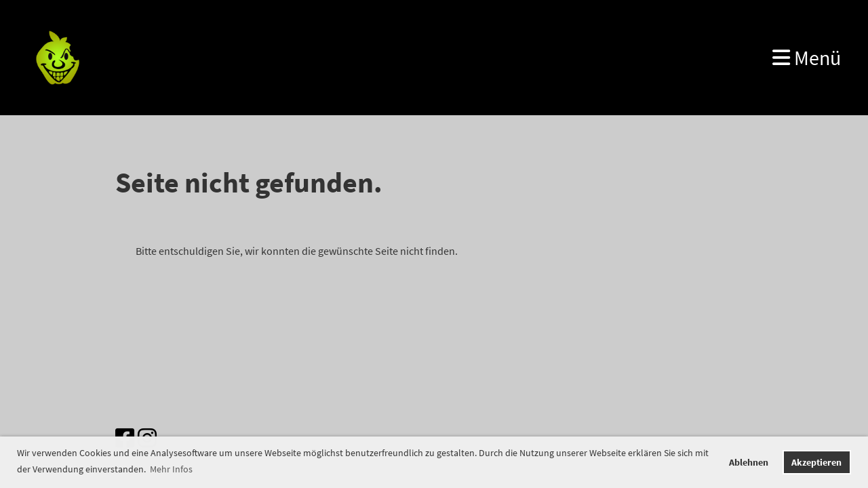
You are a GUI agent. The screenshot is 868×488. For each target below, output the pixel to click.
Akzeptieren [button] (816, 462)
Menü (807, 58)
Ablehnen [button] (749, 462)
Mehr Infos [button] (171, 469)
